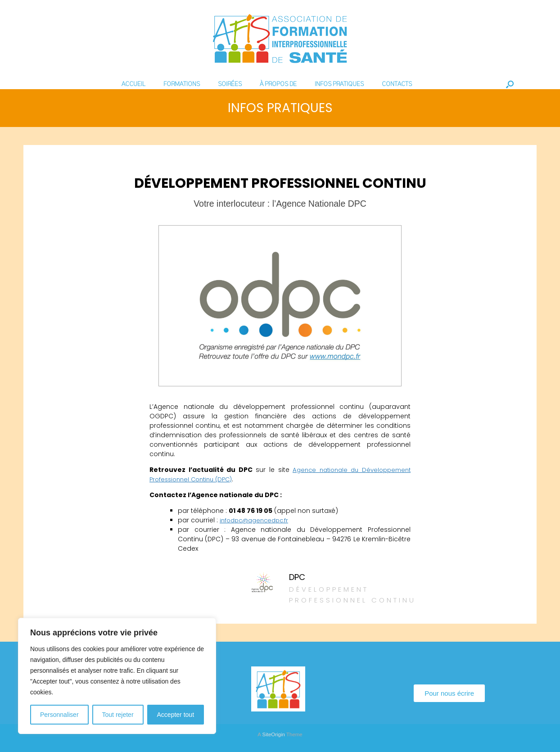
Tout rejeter (118, 715)
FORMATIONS (182, 84)
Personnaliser (59, 715)
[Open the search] (510, 84)
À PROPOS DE (278, 84)
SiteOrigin (273, 734)
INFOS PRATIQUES (339, 84)
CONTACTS (397, 84)
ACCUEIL (133, 84)
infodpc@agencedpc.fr (257, 520)
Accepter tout (176, 715)
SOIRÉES (230, 84)
